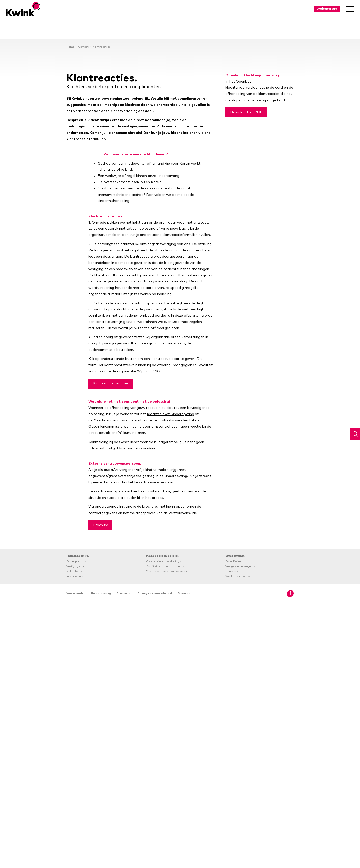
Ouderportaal (327, 9)
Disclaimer (124, 593)
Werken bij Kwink (237, 576)
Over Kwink (233, 561)
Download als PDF (246, 112)
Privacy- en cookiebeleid (155, 593)
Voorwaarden (76, 593)
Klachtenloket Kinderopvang (170, 414)
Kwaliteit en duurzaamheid (164, 566)
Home (70, 47)
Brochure (101, 525)
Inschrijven (74, 576)
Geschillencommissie (111, 420)
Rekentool (73, 571)
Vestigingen (74, 566)
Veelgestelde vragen (239, 566)
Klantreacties (101, 47)
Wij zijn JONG (149, 371)
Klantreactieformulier (111, 383)
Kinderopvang (101, 593)
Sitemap (184, 593)
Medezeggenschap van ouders (166, 571)
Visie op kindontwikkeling (163, 561)
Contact (83, 47)
